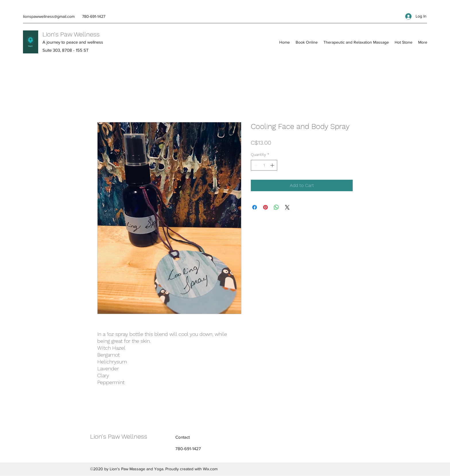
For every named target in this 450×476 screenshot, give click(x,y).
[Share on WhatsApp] (276, 207)
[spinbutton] (264, 165)
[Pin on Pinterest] (265, 207)
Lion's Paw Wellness (71, 34)
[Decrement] (255, 165)
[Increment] (273, 165)
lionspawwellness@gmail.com (49, 16)
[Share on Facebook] (255, 207)
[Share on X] (287, 207)
